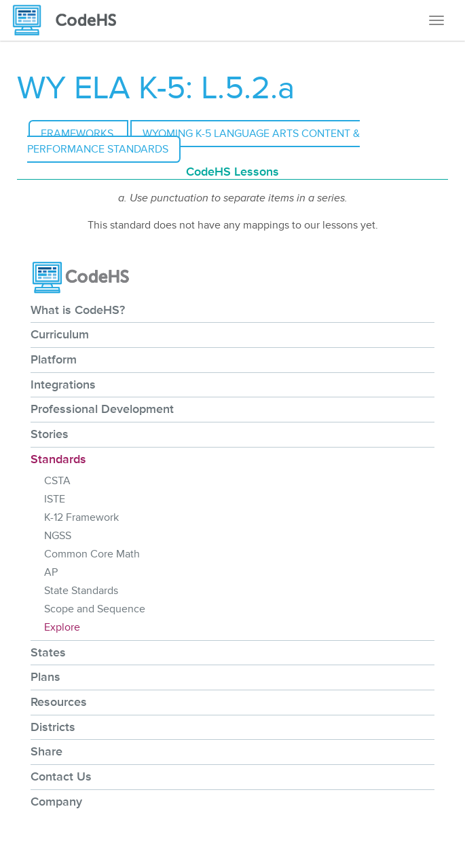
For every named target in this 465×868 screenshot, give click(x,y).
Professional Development (102, 409)
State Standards (81, 591)
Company (56, 802)
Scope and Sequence (95, 609)
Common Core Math (92, 554)
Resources (59, 702)
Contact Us (61, 776)
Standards (58, 459)
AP (51, 572)
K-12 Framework (81, 517)
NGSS (58, 536)
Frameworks (78, 134)
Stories (50, 434)
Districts (53, 727)
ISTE (55, 499)
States (48, 652)
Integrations (63, 384)
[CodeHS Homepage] (70, 20)
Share (46, 751)
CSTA (57, 481)
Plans (45, 677)
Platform (54, 359)
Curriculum (60, 334)
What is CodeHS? (78, 310)
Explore (62, 627)
